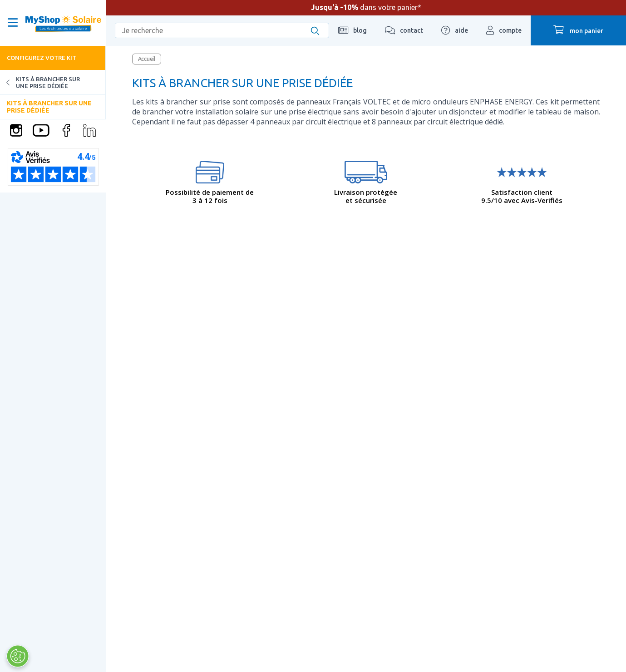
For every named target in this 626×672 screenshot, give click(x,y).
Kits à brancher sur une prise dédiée (40, 82)
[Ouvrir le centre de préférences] (17, 656)
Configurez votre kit (42, 58)
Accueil (147, 59)
